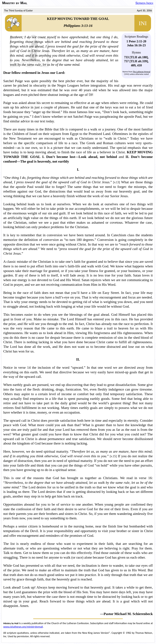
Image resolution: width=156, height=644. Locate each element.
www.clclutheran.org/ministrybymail (23, 627)
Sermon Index (144, 3)
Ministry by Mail (15, 3)
